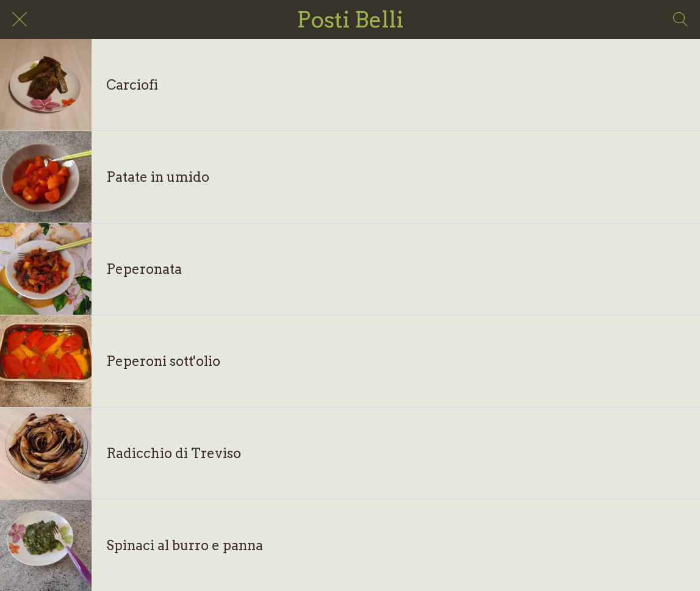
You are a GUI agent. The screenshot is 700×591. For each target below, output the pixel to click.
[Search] (680, 20)
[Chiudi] (20, 20)
